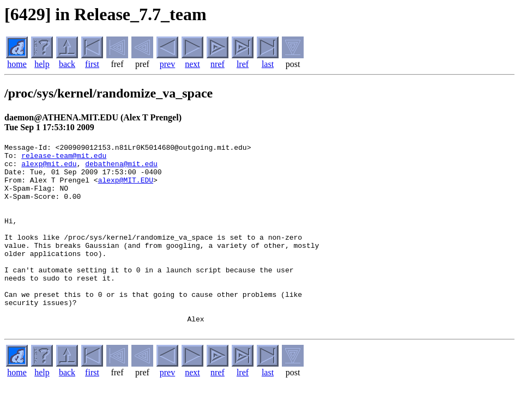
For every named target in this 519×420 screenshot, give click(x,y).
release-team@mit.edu (64, 159)
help (42, 64)
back (67, 64)
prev (167, 64)
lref (243, 64)
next (192, 64)
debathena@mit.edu (121, 168)
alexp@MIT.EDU (126, 188)
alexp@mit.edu (49, 168)
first (92, 64)
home (17, 64)
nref (218, 64)
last (268, 64)
